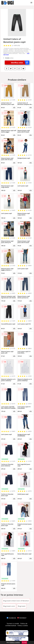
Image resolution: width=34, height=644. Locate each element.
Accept (24, 642)
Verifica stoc (20, 63)
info (14, 107)
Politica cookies (23, 626)
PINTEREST (22, 618)
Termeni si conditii (13, 624)
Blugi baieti (22, 606)
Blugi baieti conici (9, 606)
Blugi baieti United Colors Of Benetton (16, 601)
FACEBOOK (11, 618)
